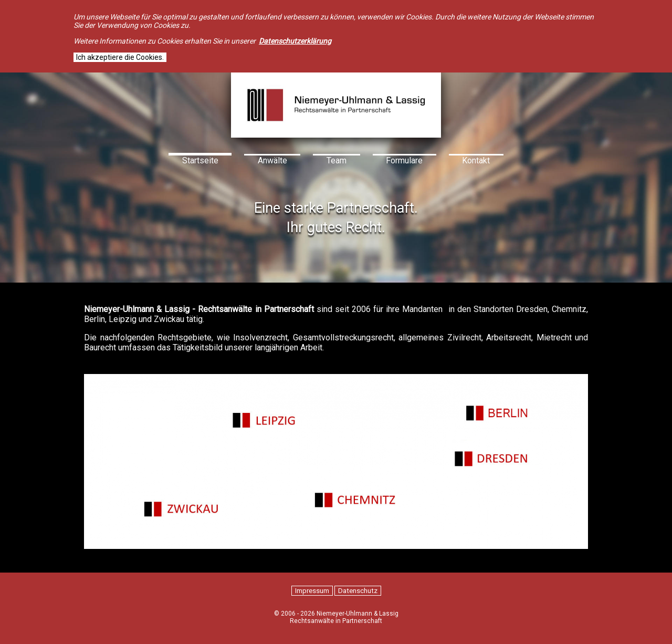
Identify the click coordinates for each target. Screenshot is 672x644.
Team (337, 160)
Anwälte (272, 160)
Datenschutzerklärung (295, 41)
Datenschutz (358, 591)
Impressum (312, 591)
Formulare (404, 160)
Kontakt (476, 160)
